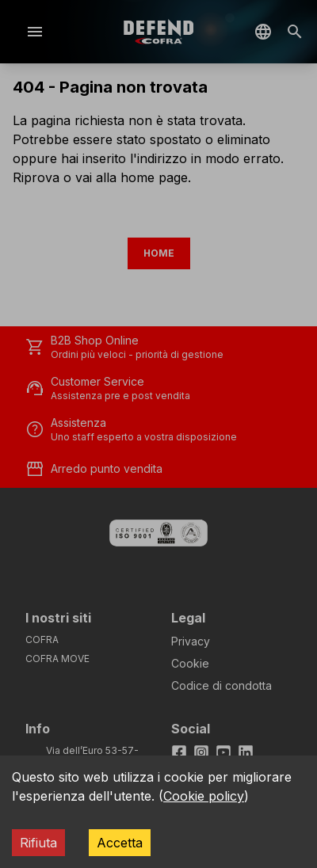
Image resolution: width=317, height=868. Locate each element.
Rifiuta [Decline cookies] (38, 843)
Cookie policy (204, 796)
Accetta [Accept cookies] (120, 843)
